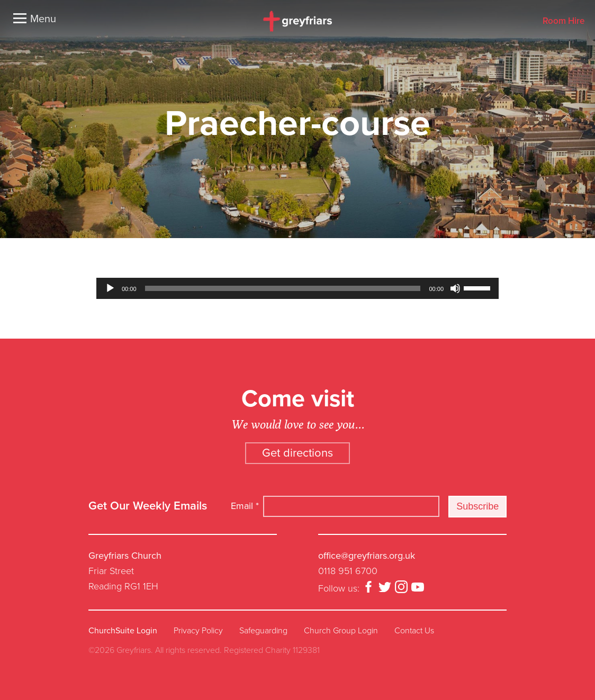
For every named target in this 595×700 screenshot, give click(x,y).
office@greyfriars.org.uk (367, 556)
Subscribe (477, 506)
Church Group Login (341, 631)
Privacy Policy (198, 631)
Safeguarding (263, 631)
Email (245, 506)
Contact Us (414, 631)
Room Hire (564, 21)
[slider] (283, 288)
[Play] (110, 288)
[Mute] (455, 288)
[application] (297, 288)
